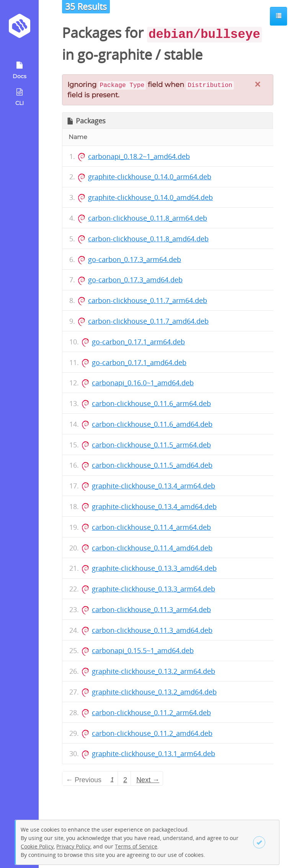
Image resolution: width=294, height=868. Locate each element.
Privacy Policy (73, 846)
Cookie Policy (37, 846)
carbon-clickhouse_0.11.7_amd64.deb (148, 321)
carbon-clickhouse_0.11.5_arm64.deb (151, 445)
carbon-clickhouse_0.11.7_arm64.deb (148, 300)
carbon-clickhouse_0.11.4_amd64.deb (152, 548)
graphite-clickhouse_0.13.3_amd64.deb (154, 568)
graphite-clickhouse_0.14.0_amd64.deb (150, 197)
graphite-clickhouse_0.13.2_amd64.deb (154, 692)
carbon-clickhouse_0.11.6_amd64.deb (152, 424)
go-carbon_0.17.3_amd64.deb (135, 280)
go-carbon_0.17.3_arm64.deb (135, 259)
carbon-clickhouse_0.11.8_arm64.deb (148, 218)
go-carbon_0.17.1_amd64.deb (139, 362)
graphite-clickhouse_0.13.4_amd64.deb (154, 506)
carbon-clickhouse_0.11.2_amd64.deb (152, 733)
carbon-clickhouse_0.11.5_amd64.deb (152, 465)
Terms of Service (136, 846)
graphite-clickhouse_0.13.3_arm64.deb (154, 589)
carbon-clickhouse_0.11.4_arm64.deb (151, 527)
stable (183, 55)
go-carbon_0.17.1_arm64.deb (138, 342)
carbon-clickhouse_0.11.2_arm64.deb (151, 712)
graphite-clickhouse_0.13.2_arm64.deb (154, 671)
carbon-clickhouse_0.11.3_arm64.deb (151, 609)
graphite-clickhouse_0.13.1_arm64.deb (154, 753)
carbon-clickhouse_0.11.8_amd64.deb (148, 239)
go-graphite (115, 55)
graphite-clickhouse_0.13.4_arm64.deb (154, 486)
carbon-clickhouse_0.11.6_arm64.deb (151, 403)
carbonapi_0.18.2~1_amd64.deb (139, 156)
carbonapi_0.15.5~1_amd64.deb (143, 650)
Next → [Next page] (148, 780)
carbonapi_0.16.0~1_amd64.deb (143, 383)
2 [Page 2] (125, 780)
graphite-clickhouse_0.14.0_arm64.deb (150, 177)
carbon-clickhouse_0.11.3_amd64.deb (152, 630)
